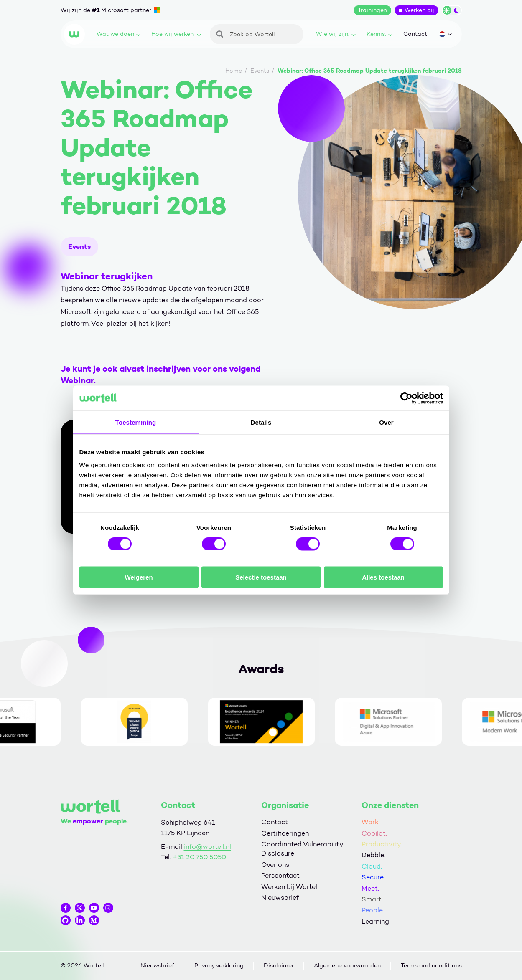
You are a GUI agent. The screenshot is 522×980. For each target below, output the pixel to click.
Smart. (372, 899)
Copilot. (374, 833)
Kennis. (379, 34)
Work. (371, 822)
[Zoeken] (257, 34)
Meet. (370, 888)
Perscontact (280, 875)
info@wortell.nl (208, 847)
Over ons (275, 865)
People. (373, 910)
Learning (375, 921)
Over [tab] (386, 422)
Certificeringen (285, 833)
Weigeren (139, 577)
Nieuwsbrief (280, 898)
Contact (415, 34)
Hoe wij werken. (176, 34)
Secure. (373, 877)
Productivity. (382, 844)
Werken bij (419, 10)
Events (79, 247)
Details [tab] (261, 422)
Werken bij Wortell (290, 887)
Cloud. (372, 866)
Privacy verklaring (219, 966)
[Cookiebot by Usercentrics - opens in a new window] (406, 398)
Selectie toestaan (261, 577)
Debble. (373, 855)
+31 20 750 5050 (199, 857)
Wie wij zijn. (336, 34)
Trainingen (372, 10)
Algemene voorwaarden (347, 966)
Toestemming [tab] (136, 422)
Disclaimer (279, 966)
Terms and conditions (431, 966)
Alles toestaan (383, 577)
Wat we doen (118, 34)
